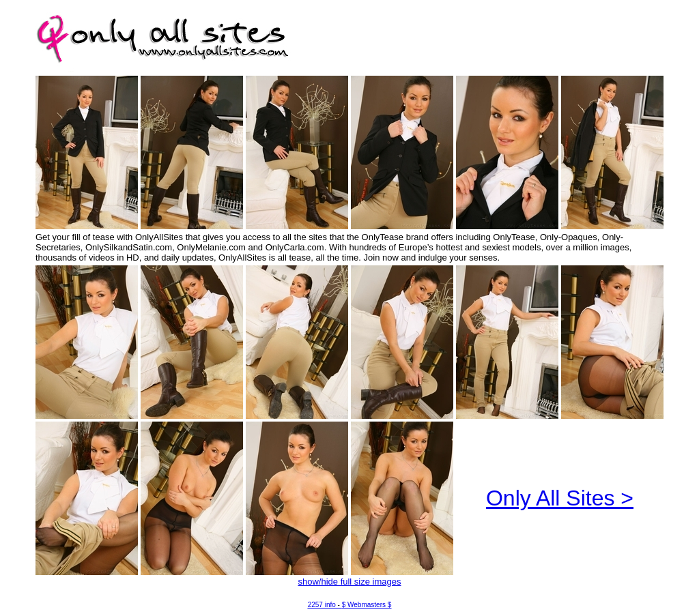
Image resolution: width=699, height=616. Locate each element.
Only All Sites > (560, 498)
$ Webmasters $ (367, 605)
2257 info (322, 605)
